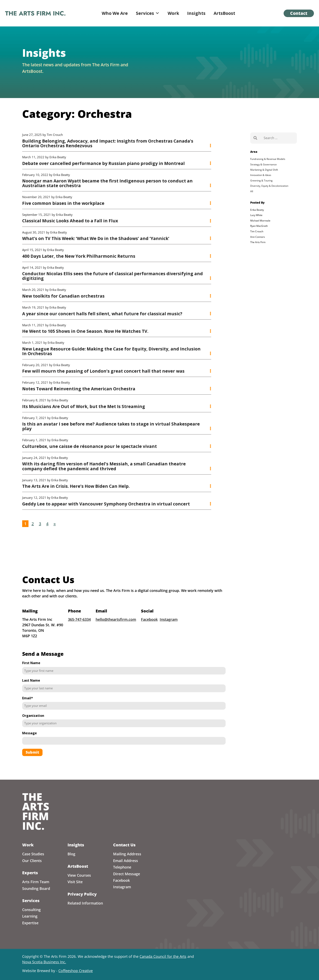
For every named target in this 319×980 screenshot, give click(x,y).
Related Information (85, 903)
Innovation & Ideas (261, 175)
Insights (196, 13)
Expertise (30, 923)
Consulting (31, 910)
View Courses (79, 875)
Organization (33, 730)
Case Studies (33, 854)
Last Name (31, 695)
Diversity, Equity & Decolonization (269, 186)
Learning (30, 916)
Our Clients (32, 861)
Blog (71, 854)
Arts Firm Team (36, 882)
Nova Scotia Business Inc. (44, 962)
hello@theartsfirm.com (116, 634)
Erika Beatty (257, 210)
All (252, 191)
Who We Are (115, 13)
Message (29, 747)
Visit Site (75, 882)
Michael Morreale (260, 221)
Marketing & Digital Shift (264, 170)
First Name (31, 677)
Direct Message (127, 874)
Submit (32, 766)
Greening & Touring (261, 181)
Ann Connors (258, 237)
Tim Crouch (257, 231)
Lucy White (256, 215)
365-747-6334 (79, 634)
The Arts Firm (258, 242)
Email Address (126, 861)
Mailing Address (127, 854)
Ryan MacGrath (259, 226)
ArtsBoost (224, 13)
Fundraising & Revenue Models (268, 159)
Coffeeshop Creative (76, 971)
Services (148, 13)
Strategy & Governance (263, 164)
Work (173, 13)
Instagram (169, 634)
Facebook (149, 634)
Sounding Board (36, 888)
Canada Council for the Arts (163, 956)
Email (28, 712)
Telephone (122, 867)
